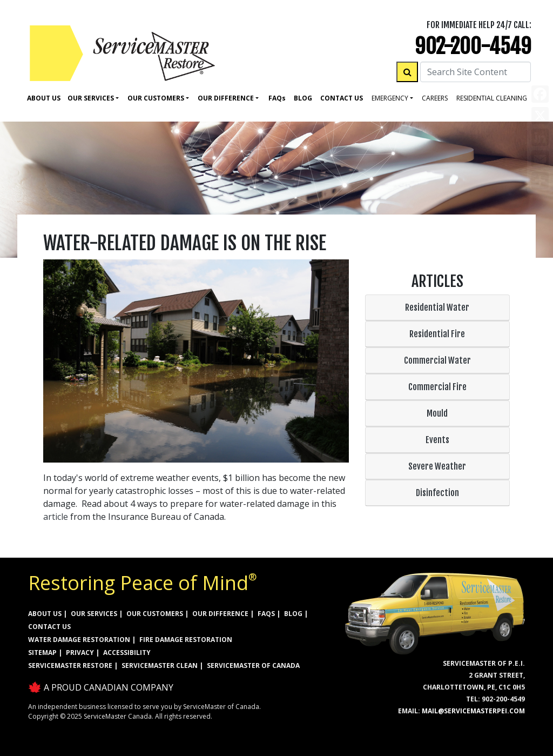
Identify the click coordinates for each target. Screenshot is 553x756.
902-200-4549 (473, 46)
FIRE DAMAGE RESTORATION (186, 640)
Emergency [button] (390, 98)
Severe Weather (437, 466)
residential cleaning (492, 98)
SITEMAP (42, 653)
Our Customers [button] (156, 98)
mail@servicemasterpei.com (473, 711)
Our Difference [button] (226, 98)
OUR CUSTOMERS (155, 614)
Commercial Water (437, 360)
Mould (437, 413)
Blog (303, 98)
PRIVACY (80, 653)
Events (437, 440)
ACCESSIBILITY (127, 653)
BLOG (293, 614)
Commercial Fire (437, 387)
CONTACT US (49, 627)
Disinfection (437, 493)
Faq (277, 98)
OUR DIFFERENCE (220, 614)
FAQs (266, 614)
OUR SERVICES (94, 614)
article (56, 517)
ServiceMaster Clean (160, 665)
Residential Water (437, 307)
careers (435, 98)
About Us (44, 98)
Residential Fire (437, 334)
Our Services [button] (91, 98)
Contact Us (342, 98)
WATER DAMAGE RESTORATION (79, 640)
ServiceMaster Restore (70, 665)
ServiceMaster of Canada (253, 665)
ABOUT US (45, 614)
